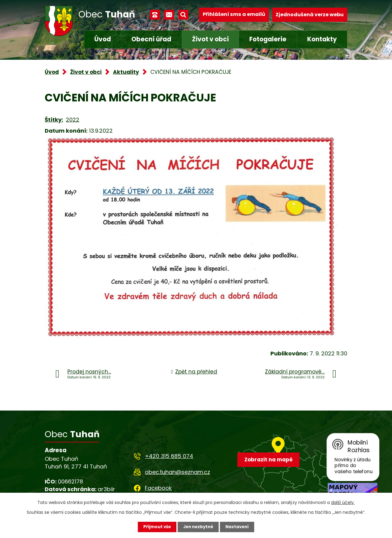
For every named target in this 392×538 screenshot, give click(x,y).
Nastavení (239, 527)
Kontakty (322, 39)
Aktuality (126, 72)
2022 (73, 120)
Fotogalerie (268, 39)
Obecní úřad (151, 39)
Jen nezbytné (198, 527)
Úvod (103, 39)
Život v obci (210, 39)
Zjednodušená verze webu (310, 15)
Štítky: (54, 120)
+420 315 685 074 (169, 456)
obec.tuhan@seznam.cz (177, 472)
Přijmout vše (155, 527)
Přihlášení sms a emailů (234, 15)
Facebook (158, 488)
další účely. (343, 502)
